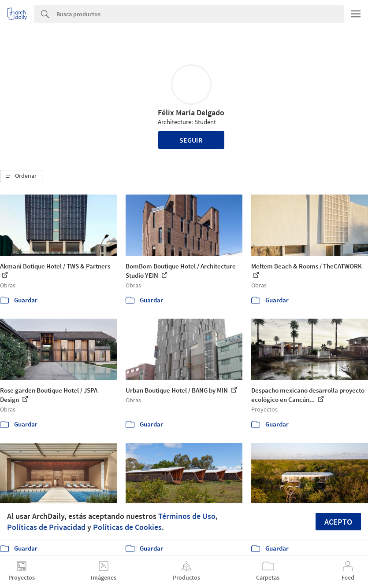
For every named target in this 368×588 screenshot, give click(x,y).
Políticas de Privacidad (46, 527)
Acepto (338, 522)
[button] (21, 176)
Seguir (191, 140)
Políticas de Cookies (127, 527)
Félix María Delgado (191, 112)
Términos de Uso (187, 516)
